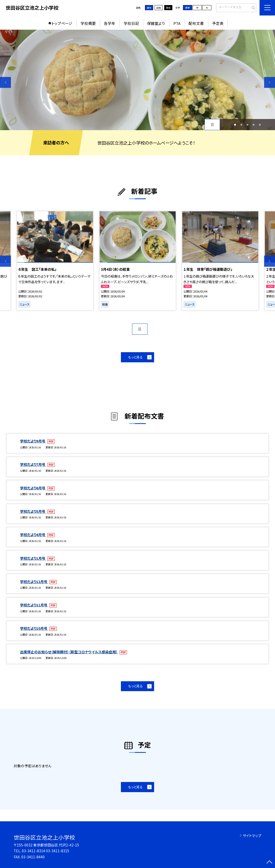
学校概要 (88, 23)
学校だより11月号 (34, 605)
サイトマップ (252, 836)
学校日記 (131, 23)
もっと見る (135, 357)
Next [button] (270, 82)
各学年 (110, 23)
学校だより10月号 (34, 628)
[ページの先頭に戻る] (270, 863)
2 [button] (241, 125)
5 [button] (260, 125)
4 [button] (254, 125)
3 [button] (247, 125)
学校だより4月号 (33, 535)
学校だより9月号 (33, 441)
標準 (188, 8)
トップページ (62, 23)
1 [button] (235, 125)
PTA (177, 23)
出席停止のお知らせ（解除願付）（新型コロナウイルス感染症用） (69, 652)
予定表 (218, 23)
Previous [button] (5, 82)
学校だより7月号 (33, 464)
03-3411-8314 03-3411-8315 (45, 851)
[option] (137, 80)
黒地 (168, 8)
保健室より (156, 23)
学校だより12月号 (34, 582)
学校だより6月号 (33, 488)
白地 (159, 8)
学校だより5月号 (33, 511)
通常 (149, 8)
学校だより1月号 (33, 558)
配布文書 (196, 23)
